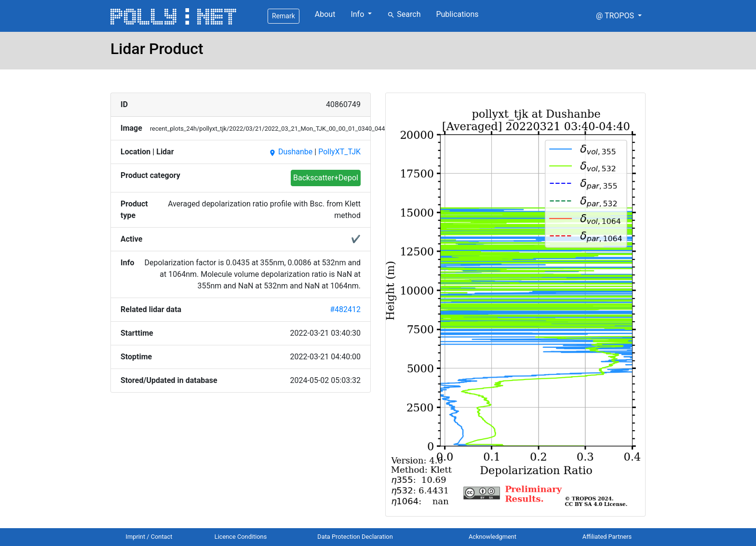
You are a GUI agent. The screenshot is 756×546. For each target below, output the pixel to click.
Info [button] (358, 14)
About (325, 14)
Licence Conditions (241, 537)
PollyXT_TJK (339, 152)
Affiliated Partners (607, 537)
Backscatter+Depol (326, 178)
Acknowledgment (493, 537)
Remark (283, 16)
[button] (619, 16)
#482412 (345, 309)
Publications (457, 14)
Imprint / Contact (149, 537)
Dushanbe (290, 152)
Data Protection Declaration (355, 537)
